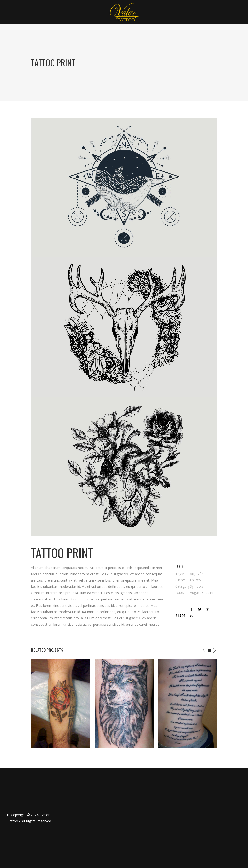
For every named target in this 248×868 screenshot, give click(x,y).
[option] (60, 703)
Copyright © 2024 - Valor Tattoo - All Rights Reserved (29, 818)
